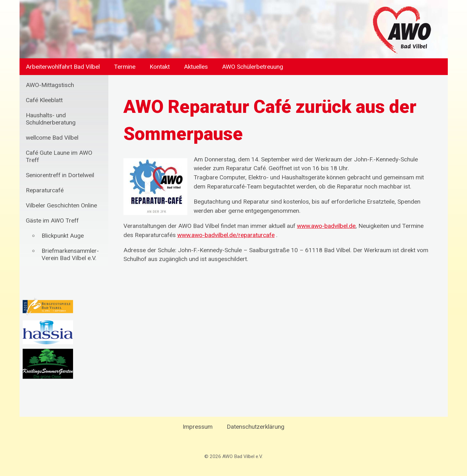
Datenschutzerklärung (256, 427)
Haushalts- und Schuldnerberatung (51, 119)
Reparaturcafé (45, 190)
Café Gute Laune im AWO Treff (59, 156)
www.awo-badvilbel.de (326, 226)
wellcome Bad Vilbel (52, 138)
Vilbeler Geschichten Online (61, 205)
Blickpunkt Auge (63, 236)
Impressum (198, 427)
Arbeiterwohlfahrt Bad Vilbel (63, 67)
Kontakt (160, 67)
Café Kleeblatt (44, 100)
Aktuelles (196, 67)
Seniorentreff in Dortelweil (60, 175)
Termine (125, 67)
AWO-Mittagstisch (50, 85)
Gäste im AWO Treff (52, 221)
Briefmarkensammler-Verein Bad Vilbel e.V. (70, 254)
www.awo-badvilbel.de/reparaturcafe (226, 235)
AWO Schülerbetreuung (253, 67)
